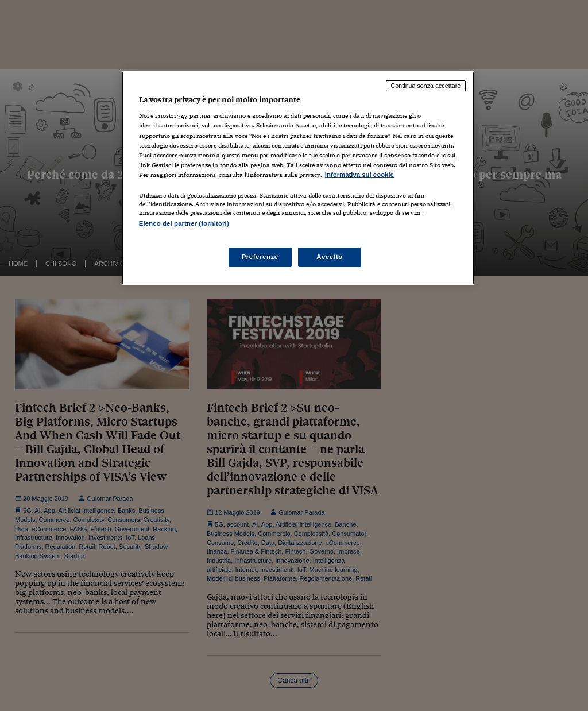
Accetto (330, 257)
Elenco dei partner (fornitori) (184, 223)
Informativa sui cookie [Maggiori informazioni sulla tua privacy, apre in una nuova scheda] (359, 175)
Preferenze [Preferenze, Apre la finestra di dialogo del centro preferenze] (260, 257)
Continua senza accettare (426, 86)
